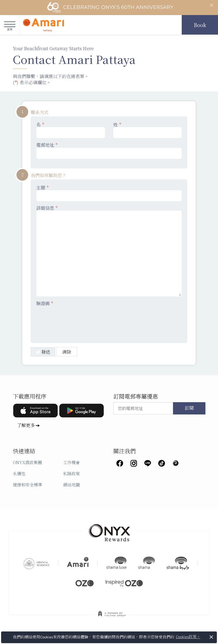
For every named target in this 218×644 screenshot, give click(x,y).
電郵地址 (109, 150)
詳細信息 (109, 251)
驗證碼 (45, 303)
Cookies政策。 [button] (188, 637)
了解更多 (26, 425)
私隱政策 (71, 473)
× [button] (211, 637)
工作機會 (71, 462)
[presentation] (79, 321)
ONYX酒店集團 (27, 462)
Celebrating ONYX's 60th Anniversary (110, 8)
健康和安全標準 (27, 485)
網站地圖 (71, 485)
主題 (109, 193)
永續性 (19, 473)
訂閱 (189, 408)
